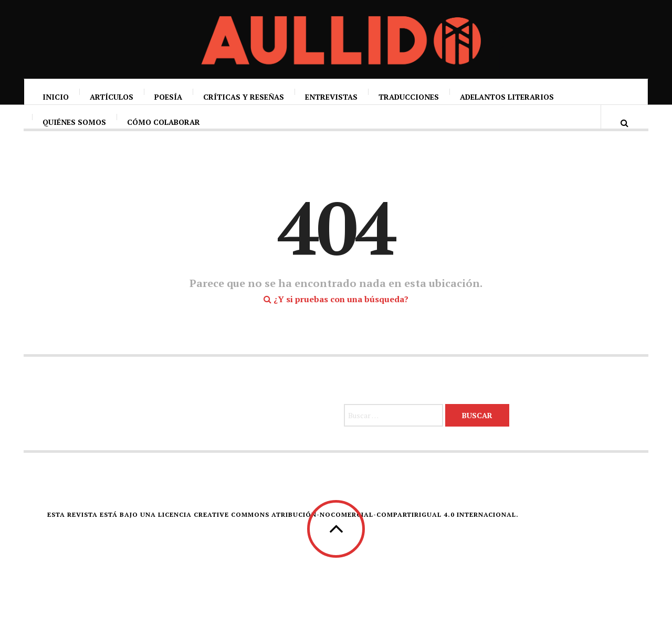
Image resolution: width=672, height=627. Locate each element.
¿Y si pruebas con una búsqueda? (336, 318)
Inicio (56, 97)
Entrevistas (331, 97)
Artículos (112, 97)
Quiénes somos (74, 132)
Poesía (168, 97)
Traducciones (409, 97)
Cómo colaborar (164, 132)
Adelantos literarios (507, 97)
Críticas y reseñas (244, 97)
